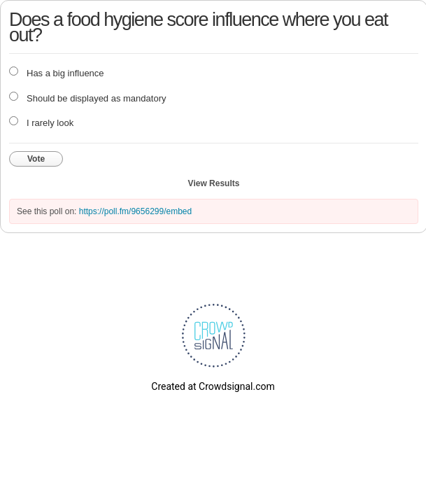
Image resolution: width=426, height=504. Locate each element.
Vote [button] (36, 159)
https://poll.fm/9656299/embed (135, 211)
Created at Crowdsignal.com (213, 386)
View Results (214, 183)
